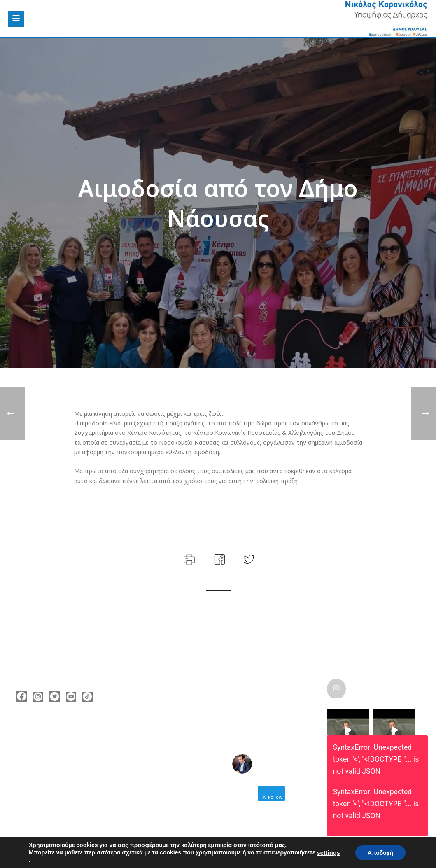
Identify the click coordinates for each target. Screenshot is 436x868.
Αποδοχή (380, 852)
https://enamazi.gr (55, 780)
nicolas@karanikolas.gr (61, 768)
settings (329, 853)
